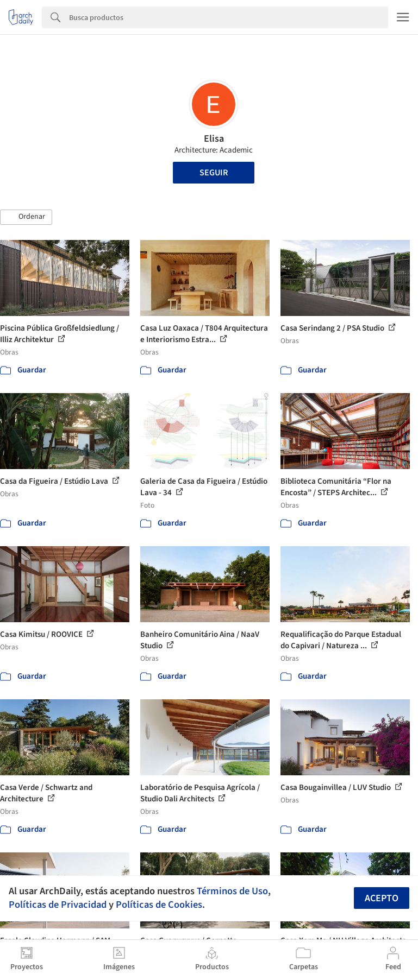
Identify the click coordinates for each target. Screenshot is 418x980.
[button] (26, 217)
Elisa (214, 139)
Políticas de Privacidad (58, 905)
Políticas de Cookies (159, 905)
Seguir (214, 173)
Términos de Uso (232, 891)
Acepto (382, 898)
